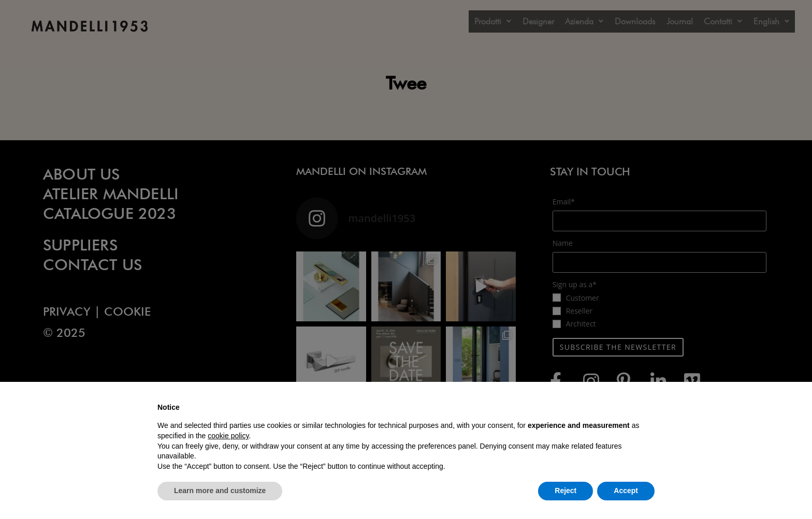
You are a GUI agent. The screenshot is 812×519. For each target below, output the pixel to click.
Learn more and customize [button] (220, 491)
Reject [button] (565, 491)
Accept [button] (626, 491)
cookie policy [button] (228, 436)
